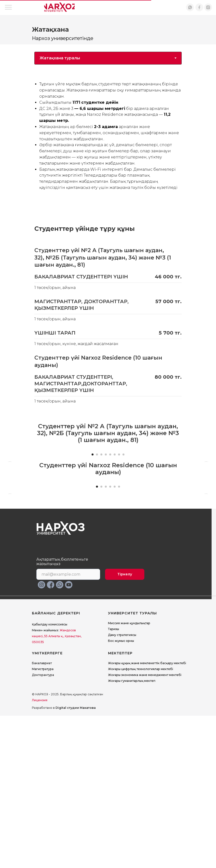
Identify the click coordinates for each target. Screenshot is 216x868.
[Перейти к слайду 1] (93, 531)
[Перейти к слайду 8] (123, 531)
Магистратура (43, 821)
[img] (59, 7)
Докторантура (43, 827)
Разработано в (64, 860)
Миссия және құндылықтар (129, 775)
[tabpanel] (108, 137)
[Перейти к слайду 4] (106, 531)
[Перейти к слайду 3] (101, 531)
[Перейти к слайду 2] (97, 531)
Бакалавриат (42, 815)
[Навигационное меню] (8, 8)
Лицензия (40, 852)
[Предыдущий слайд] (10, 485)
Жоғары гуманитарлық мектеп (132, 833)
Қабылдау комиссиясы (50, 777)
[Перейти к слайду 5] (110, 531)
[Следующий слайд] (206, 485)
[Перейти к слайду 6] (115, 531)
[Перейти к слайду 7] (119, 531)
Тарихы (114, 781)
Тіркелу (125, 726)
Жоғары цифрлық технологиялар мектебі (141, 821)
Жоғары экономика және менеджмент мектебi (145, 827)
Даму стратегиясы (122, 787)
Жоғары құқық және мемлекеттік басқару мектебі (147, 815)
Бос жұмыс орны (121, 793)
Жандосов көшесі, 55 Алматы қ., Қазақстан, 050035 (57, 788)
